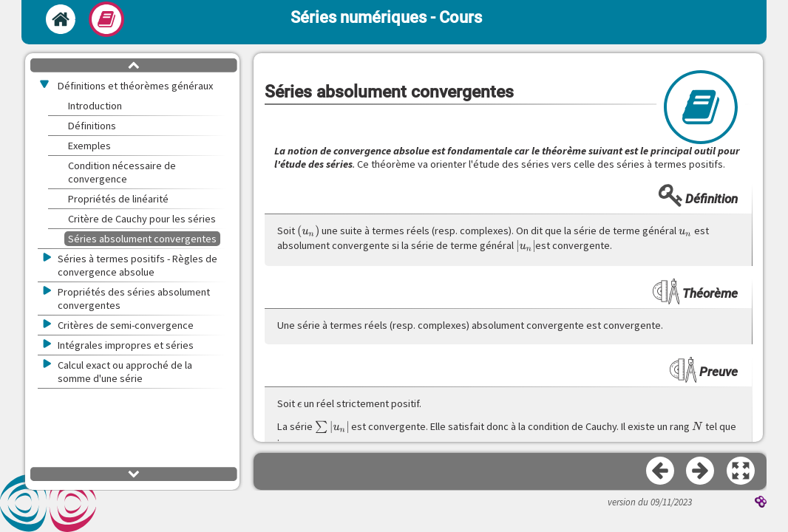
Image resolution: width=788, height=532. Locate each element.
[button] (741, 471)
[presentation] (308, 231)
